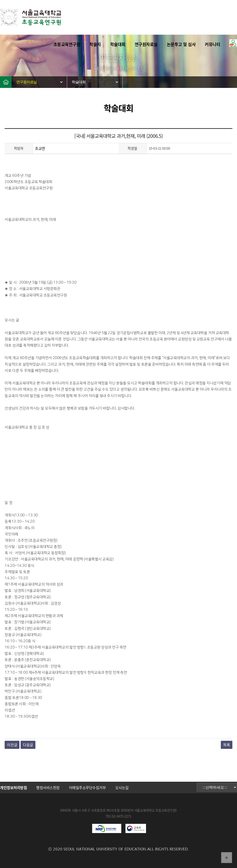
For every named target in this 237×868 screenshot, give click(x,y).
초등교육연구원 (67, 44)
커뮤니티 (212, 44)
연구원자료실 (146, 44)
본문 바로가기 (0, 0)
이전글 (12, 745)
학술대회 (118, 44)
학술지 (95, 44)
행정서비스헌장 (48, 787)
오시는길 (122, 787)
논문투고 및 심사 (181, 44)
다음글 (28, 745)
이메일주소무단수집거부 (87, 787)
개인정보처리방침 (13, 787)
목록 (226, 745)
